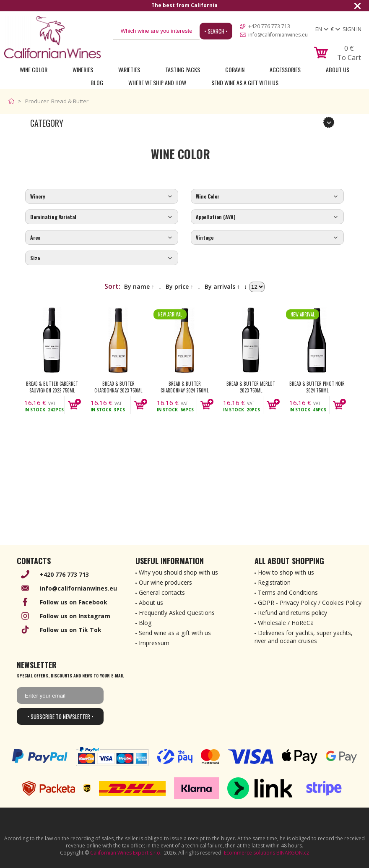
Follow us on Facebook (74, 602)
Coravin (235, 69)
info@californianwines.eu (278, 35)
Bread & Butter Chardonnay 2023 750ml (118, 387)
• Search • (216, 31)
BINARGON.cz (293, 853)
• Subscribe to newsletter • (60, 716)
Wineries (83, 69)
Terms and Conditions (288, 592)
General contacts (162, 592)
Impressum (154, 643)
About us (151, 603)
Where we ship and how (157, 82)
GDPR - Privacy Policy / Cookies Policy (310, 603)
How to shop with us (286, 572)
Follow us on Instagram (75, 616)
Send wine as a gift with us (245, 82)
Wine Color (34, 69)
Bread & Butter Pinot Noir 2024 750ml (317, 387)
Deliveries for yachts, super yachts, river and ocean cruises (304, 637)
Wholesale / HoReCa (286, 623)
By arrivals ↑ (222, 286)
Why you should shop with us (178, 572)
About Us (338, 69)
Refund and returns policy (292, 613)
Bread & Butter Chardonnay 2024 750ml (184, 387)
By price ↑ (179, 286)
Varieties (129, 69)
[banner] (52, 37)
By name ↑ (139, 286)
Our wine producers (165, 582)
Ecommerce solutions (249, 853)
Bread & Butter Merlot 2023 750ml (251, 387)
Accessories (285, 69)
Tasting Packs (183, 69)
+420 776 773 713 (269, 26)
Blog (97, 82)
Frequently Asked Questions (177, 613)
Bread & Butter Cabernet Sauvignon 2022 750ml (52, 387)
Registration (274, 582)
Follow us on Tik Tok (71, 630)
